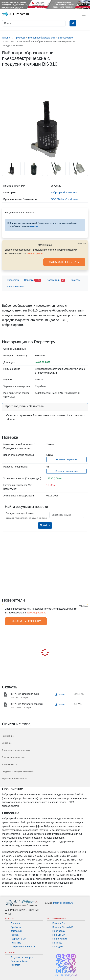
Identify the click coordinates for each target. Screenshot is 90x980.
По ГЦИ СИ (59, 935)
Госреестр (13, 280)
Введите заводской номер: (21, 513)
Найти (45, 525)
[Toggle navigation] (84, 14)
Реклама (15, 965)
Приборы (16, 927)
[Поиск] (34, 23)
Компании (16, 931)
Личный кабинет (20, 961)
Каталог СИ (59, 923)
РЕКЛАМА (82, 244)
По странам (59, 931)
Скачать (75, 280)
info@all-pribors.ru (63, 903)
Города (15, 935)
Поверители (56, 280)
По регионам (60, 939)
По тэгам (57, 943)
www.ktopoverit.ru (37, 254)
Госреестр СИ (18, 939)
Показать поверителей (66, 471)
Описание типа (16, 287)
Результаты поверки (22, 957)
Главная (15, 923)
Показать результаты (67, 459)
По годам (58, 947)
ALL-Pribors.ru (15, 14)
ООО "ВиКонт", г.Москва (64, 199)
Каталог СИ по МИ (63, 927)
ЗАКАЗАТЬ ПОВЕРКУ (64, 262)
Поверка (33, 280)
